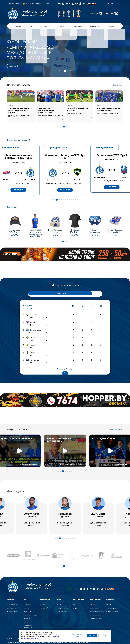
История (26, 600)
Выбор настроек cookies (71, 636)
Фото (75, 596)
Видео (75, 600)
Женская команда (12, 603)
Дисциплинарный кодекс (97, 603)
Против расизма (95, 600)
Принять (89, 636)
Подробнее (12, 237)
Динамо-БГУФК (12, 600)
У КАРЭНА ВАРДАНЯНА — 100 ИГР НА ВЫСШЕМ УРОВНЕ (45, 112)
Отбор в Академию (112, 603)
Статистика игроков (63, 603)
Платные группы (111, 600)
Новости (43, 596)
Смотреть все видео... (115, 421)
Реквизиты (27, 610)
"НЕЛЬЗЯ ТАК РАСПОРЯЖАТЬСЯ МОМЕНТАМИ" (71, 112)
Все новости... (118, 87)
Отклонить (103, 636)
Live (48, 4)
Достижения (27, 596)
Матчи (59, 596)
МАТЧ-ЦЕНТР (11, 188)
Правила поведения (96, 607)
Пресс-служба (44, 600)
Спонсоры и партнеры (30, 607)
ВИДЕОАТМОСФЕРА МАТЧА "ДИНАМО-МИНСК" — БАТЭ (13, 112)
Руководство (27, 603)
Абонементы (94, 596)
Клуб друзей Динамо (96, 610)
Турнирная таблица (63, 600)
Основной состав (12, 596)
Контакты (27, 614)
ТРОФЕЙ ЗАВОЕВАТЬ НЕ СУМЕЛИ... (103, 111)
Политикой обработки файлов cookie (34, 638)
